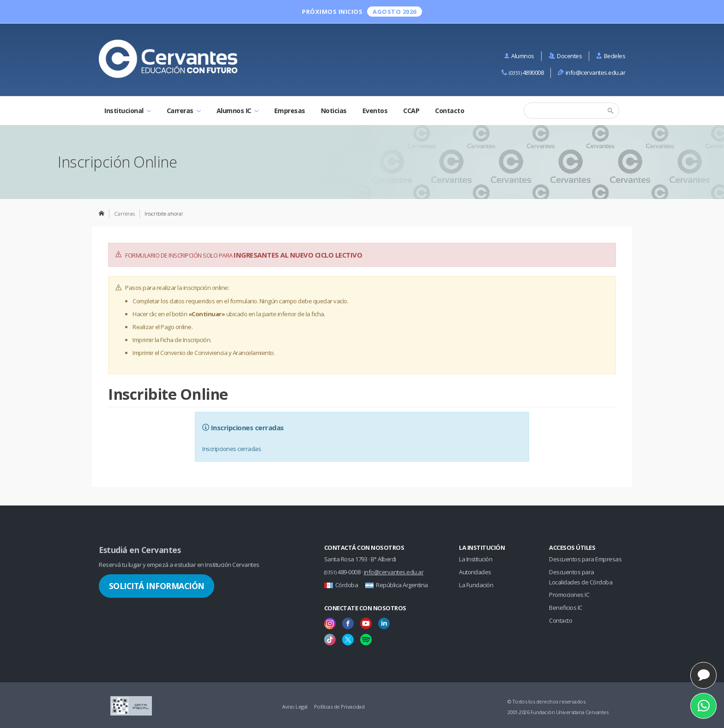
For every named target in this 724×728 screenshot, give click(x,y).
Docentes (565, 56)
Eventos (375, 111)
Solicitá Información (157, 586)
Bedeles (611, 56)
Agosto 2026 (395, 12)
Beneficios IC (566, 608)
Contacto (449, 111)
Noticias (334, 111)
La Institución (476, 559)
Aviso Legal (295, 707)
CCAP (411, 111)
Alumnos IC (238, 111)
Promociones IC (569, 595)
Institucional (128, 111)
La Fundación (476, 585)
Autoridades (475, 572)
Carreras (184, 111)
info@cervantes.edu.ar (591, 72)
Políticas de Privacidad (339, 707)
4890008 (523, 72)
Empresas (290, 111)
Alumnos (519, 56)
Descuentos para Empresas (585, 559)
